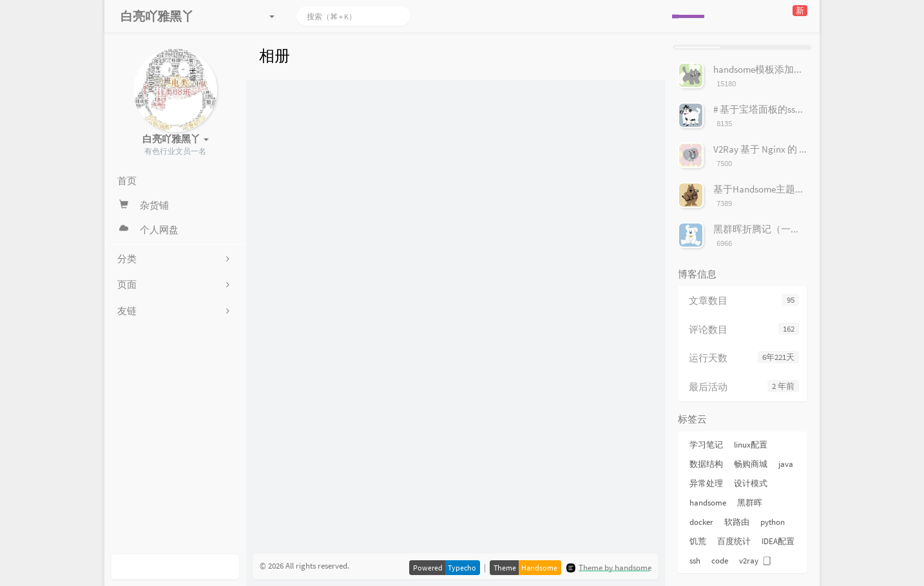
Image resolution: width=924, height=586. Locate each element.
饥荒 (698, 541)
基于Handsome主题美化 (764, 189)
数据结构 (706, 464)
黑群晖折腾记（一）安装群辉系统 (786, 229)
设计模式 (751, 483)
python (773, 522)
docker (701, 522)
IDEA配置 (778, 541)
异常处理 (706, 483)
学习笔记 (706, 445)
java (786, 464)
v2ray (749, 561)
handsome (708, 503)
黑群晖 (750, 503)
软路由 (737, 522)
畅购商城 (751, 464)
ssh (695, 561)
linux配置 (751, 445)
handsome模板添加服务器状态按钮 (787, 69)
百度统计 (734, 541)
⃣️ (769, 561)
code (720, 561)
